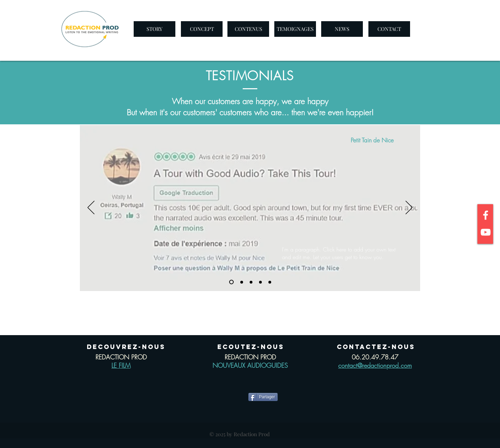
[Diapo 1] (231, 282)
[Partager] (263, 397)
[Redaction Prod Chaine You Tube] (486, 232)
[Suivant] (409, 208)
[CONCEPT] (202, 29)
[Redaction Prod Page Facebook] (486, 215)
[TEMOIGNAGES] (295, 29)
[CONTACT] (389, 29)
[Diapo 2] (242, 282)
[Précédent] (91, 208)
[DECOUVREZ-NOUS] (126, 347)
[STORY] (155, 29)
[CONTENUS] (248, 29)
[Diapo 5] (270, 282)
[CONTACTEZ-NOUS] (376, 347)
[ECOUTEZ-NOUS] (251, 347)
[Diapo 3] (251, 282)
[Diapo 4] (260, 282)
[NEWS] (342, 29)
